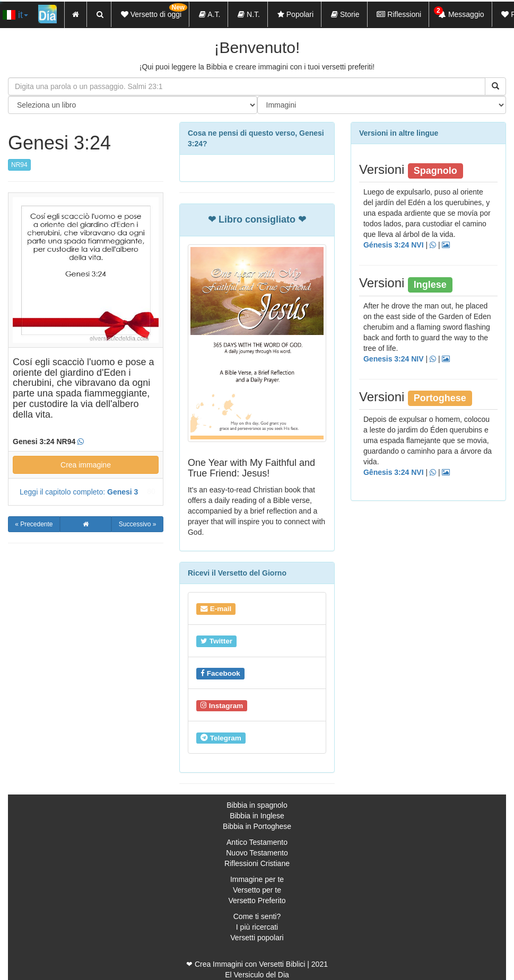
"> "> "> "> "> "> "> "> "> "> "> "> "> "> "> (382, 105)
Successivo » (138, 524)
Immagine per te (257, 879)
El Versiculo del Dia (257, 975)
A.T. (210, 14)
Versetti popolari (257, 938)
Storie (345, 14)
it (15, 15)
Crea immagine (86, 465)
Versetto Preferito (257, 900)
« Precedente (34, 524)
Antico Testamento (257, 842)
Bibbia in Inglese (257, 816)
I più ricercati (257, 927)
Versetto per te (257, 890)
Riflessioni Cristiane (257, 863)
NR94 (19, 165)
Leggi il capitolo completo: (79, 492)
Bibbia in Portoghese (257, 826)
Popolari (295, 14)
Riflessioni (399, 14)
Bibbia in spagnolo (257, 805)
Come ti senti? (257, 916)
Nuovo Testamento (257, 853)
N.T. (249, 14)
